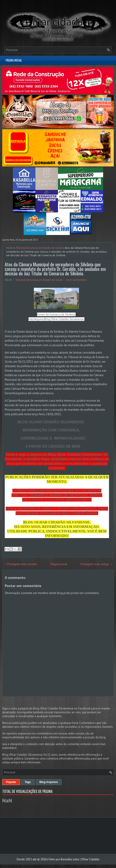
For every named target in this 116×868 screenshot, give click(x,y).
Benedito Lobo (70, 859)
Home (10, 248)
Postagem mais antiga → (96, 564)
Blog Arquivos (49, 782)
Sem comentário (76, 280)
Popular (11, 782)
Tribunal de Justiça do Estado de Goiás (39, 248)
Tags (28, 782)
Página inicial (14, 60)
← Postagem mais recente (20, 564)
